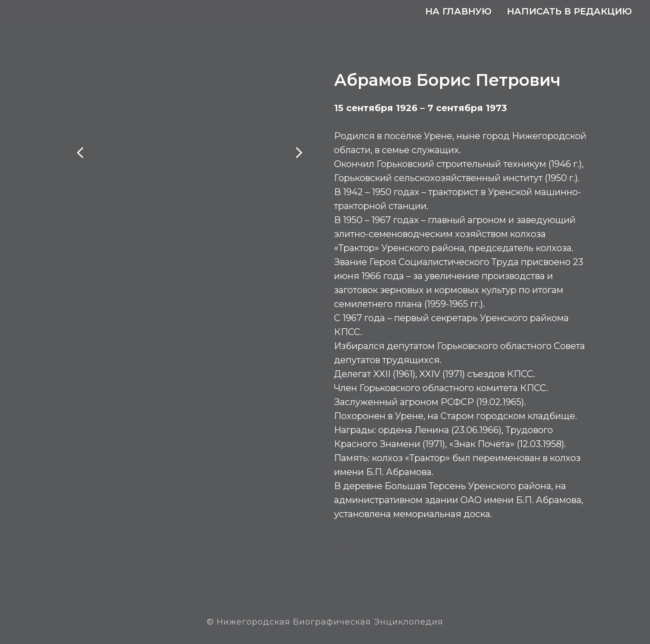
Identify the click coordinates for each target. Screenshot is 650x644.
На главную (458, 11)
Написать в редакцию (569, 11)
